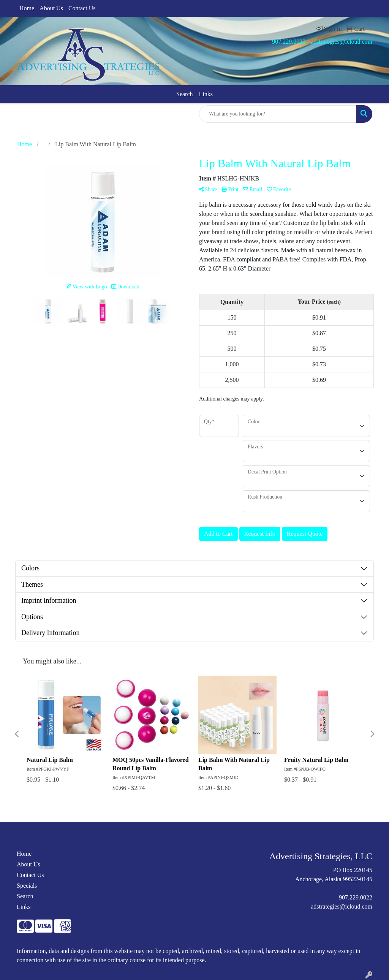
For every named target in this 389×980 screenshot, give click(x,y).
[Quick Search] (278, 114)
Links (206, 94)
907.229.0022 (289, 42)
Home (27, 8)
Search (185, 94)
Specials (27, 886)
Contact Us (82, 8)
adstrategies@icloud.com (342, 42)
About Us (51, 8)
